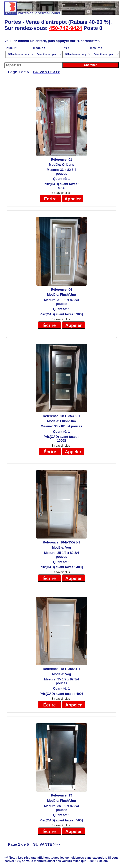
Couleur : (19, 52)
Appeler (73, 199)
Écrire (50, 199)
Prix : (76, 52)
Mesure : (104, 52)
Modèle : (47, 52)
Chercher (90, 65)
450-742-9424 (66, 28)
